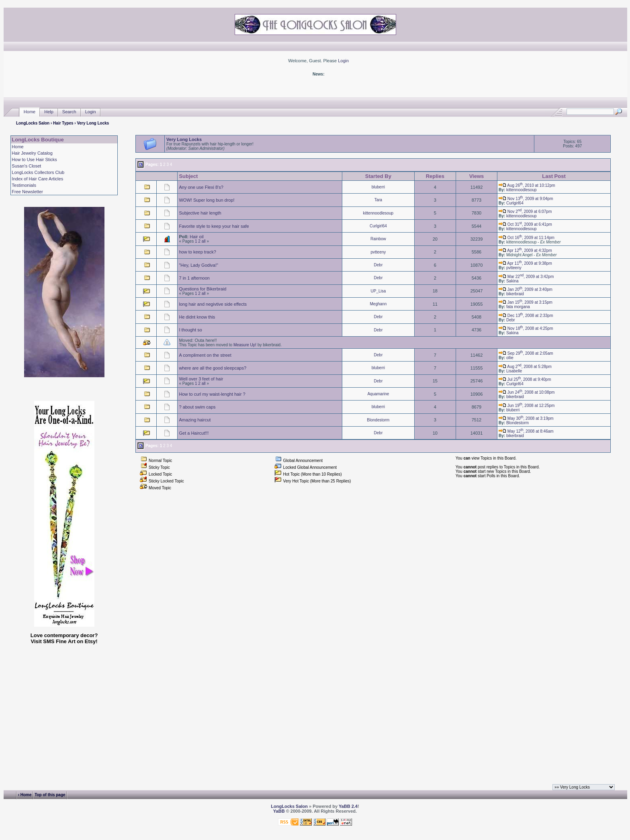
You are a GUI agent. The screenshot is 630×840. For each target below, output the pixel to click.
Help (49, 112)
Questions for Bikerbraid (202, 289)
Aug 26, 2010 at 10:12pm (527, 185)
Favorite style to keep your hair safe (214, 226)
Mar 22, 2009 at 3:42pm (526, 277)
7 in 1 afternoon (194, 278)
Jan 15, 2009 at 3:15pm (526, 302)
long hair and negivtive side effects (213, 304)
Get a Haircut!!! (194, 433)
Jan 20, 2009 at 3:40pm (526, 289)
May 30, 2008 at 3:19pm (526, 418)
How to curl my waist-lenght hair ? (212, 394)
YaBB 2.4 (348, 806)
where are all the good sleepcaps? (213, 368)
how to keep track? (197, 252)
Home (30, 112)
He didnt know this (197, 317)
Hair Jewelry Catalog (32, 153)
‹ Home (25, 795)
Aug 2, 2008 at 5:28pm (525, 367)
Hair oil (196, 237)
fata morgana (518, 307)
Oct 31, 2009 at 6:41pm (525, 224)
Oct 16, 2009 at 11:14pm (527, 238)
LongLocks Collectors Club (38, 172)
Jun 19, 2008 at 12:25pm (527, 406)
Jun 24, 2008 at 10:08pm (527, 392)
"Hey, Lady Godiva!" (198, 265)
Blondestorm (378, 420)
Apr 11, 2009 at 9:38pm (525, 263)
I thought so (190, 330)
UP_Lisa (378, 291)
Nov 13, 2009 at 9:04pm (526, 199)
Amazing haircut (195, 420)
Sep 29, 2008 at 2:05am (526, 353)
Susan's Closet (26, 166)
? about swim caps (197, 407)
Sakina (512, 281)
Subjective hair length (200, 213)
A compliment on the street (205, 355)
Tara (378, 200)
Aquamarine (378, 394)
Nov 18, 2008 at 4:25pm (526, 328)
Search (69, 112)
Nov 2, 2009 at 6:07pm (525, 212)
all (204, 241)
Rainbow (378, 239)
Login (343, 61)
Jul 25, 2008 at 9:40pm (525, 379)
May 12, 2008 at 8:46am (526, 431)
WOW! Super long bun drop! (207, 200)
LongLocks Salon (33, 123)
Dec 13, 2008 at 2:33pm (526, 316)
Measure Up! (245, 345)
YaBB (279, 811)
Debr (378, 265)
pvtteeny (378, 252)
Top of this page (50, 795)
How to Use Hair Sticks (34, 159)
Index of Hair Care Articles (37, 179)
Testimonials (24, 185)
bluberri (378, 187)
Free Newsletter (27, 192)
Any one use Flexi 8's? (201, 187)
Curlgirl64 (515, 203)
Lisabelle (514, 371)
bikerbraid (515, 294)
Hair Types (63, 123)
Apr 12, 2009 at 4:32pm (525, 250)
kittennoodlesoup (522, 190)
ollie (510, 358)
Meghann (378, 304)
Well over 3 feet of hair (201, 379)
